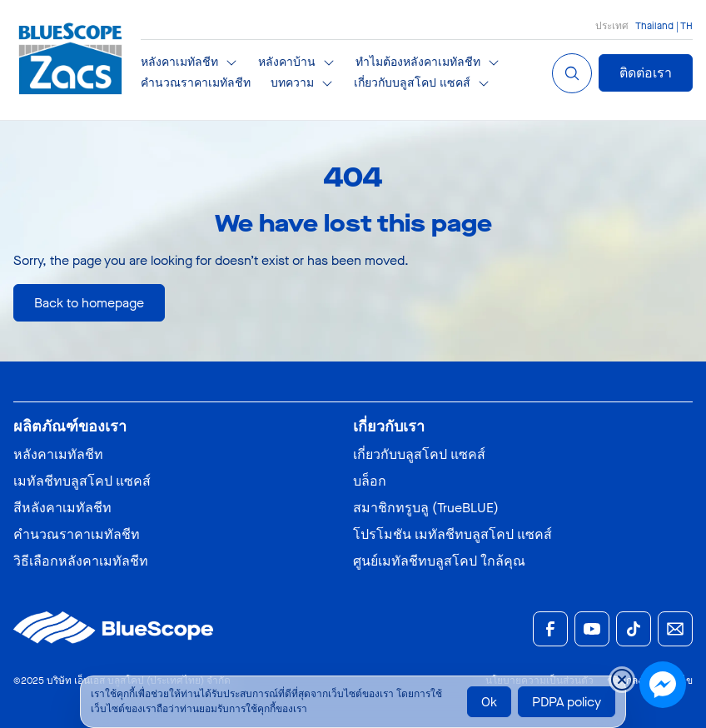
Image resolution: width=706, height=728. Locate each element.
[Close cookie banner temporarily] (622, 680)
